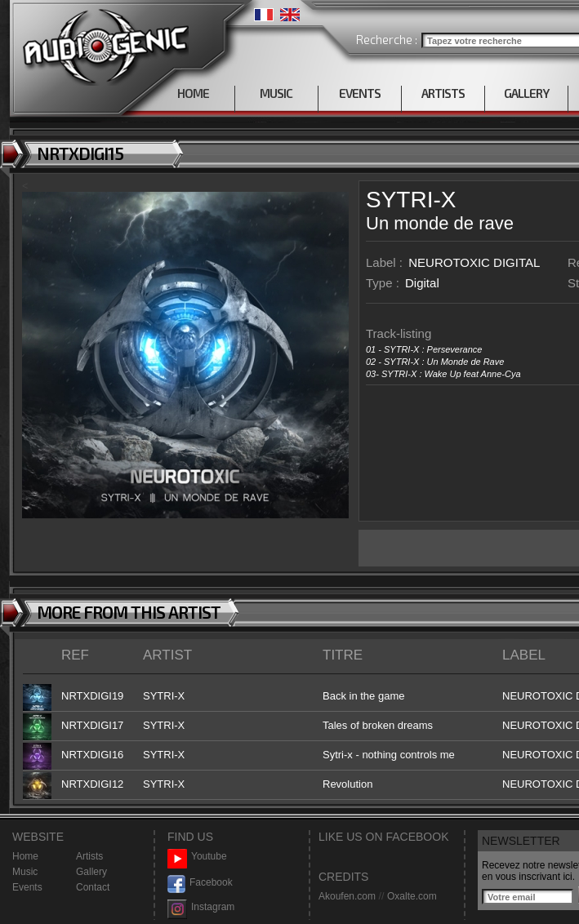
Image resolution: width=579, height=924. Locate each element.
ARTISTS (443, 93)
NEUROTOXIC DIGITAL (474, 262)
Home (25, 856)
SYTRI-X (411, 200)
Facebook (200, 883)
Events (27, 887)
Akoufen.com (347, 896)
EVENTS (360, 93)
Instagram (201, 907)
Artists (89, 856)
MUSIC (276, 93)
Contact (93, 887)
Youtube (197, 857)
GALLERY (526, 93)
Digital (422, 283)
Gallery (91, 872)
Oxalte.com (412, 896)
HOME (193, 93)
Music (25, 872)
